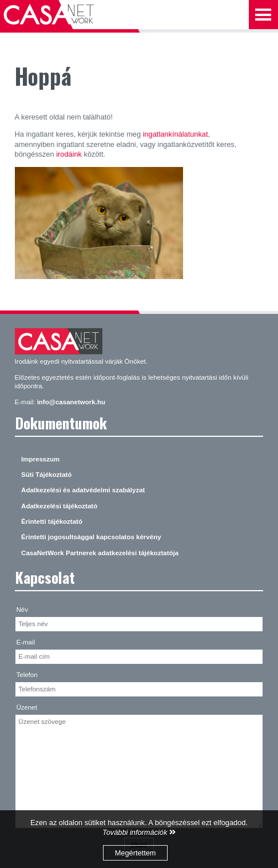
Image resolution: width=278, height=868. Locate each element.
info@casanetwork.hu (71, 402)
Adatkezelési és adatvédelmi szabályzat (83, 490)
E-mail (25, 642)
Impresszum (40, 459)
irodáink (69, 154)
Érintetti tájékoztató (52, 521)
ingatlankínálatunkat (176, 134)
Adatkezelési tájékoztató (59, 506)
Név (22, 610)
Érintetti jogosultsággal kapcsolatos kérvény (91, 537)
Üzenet (27, 707)
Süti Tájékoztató (46, 475)
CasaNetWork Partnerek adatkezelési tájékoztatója (100, 553)
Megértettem (136, 853)
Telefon (27, 675)
